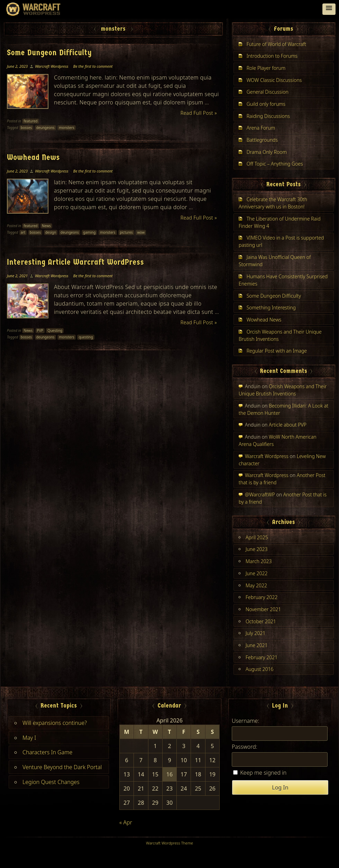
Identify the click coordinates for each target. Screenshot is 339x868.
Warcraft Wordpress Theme (169, 843)
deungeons (45, 128)
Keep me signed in (263, 773)
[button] (329, 9)
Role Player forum (266, 68)
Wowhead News (33, 157)
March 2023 (259, 561)
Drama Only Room (267, 152)
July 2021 (255, 633)
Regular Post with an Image (277, 351)
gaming (89, 232)
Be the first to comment (93, 66)
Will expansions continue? (55, 723)
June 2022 (257, 573)
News (46, 226)
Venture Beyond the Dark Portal (62, 767)
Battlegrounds (262, 140)
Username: (245, 721)
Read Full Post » (199, 113)
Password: (245, 747)
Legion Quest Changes (51, 782)
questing (86, 337)
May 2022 (256, 585)
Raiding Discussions (268, 116)
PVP (40, 330)
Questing (55, 330)
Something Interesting (271, 307)
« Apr (126, 822)
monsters (67, 128)
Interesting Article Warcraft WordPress (75, 262)
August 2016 (260, 669)
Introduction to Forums (272, 56)
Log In (280, 787)
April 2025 (257, 537)
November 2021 (263, 609)
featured (30, 121)
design (51, 232)
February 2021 (262, 657)
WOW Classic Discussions (274, 80)
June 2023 (257, 549)
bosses (26, 128)
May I (29, 738)
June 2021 (257, 645)
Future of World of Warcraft (276, 44)
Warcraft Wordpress (52, 66)
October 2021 (261, 621)
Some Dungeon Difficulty (49, 53)
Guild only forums (266, 104)
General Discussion (268, 92)
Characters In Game (47, 752)
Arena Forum (261, 128)
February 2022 (262, 597)
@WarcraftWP (260, 494)
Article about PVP (288, 425)
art (23, 232)
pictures (126, 232)
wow (141, 232)
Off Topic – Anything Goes (275, 164)
